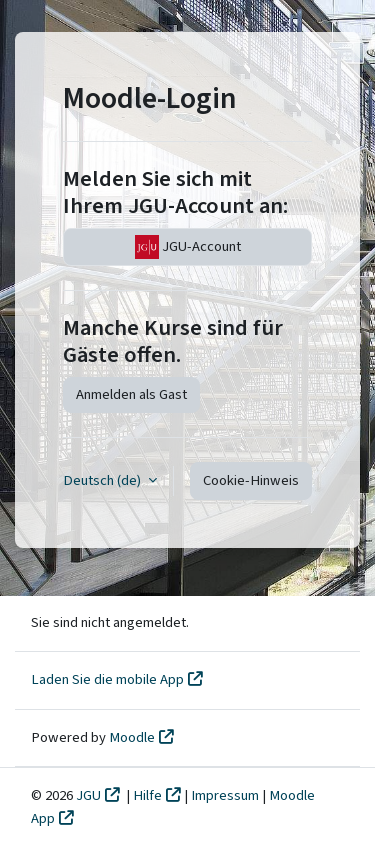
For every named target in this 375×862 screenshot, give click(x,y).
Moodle (132, 737)
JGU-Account (188, 247)
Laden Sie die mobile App (107, 679)
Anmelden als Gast (131, 394)
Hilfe (147, 795)
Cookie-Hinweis (251, 480)
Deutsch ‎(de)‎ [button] (103, 480)
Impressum (226, 795)
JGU (88, 795)
